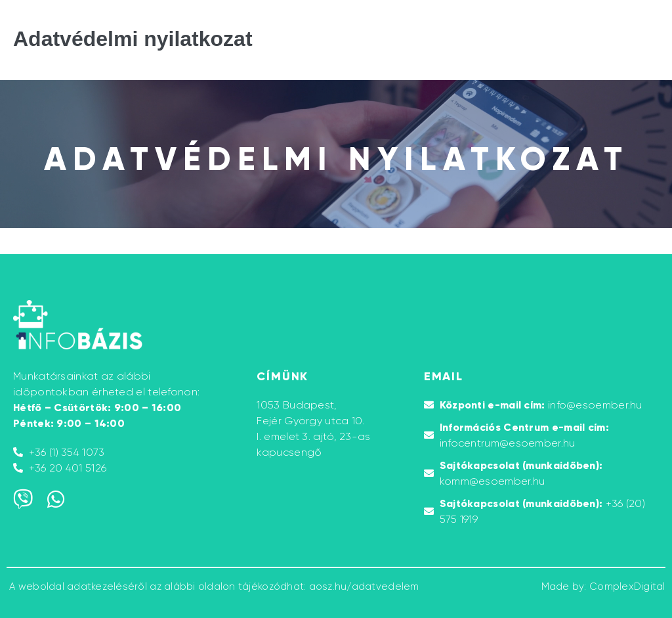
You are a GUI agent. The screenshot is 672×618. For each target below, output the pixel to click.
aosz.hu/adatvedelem (364, 586)
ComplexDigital (627, 586)
